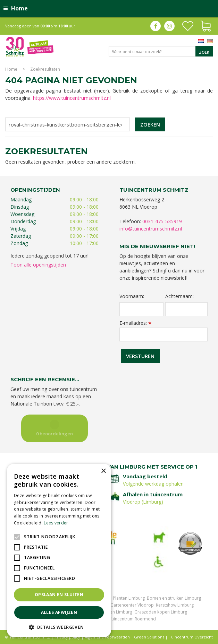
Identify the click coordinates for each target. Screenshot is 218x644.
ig (169, 26)
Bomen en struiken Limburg (174, 598)
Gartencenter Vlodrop (132, 605)
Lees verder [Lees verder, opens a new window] (56, 523)
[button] (59, 627)
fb (156, 26)
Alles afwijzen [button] (59, 612)
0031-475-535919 (162, 221)
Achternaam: (179, 296)
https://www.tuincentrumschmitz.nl (72, 98)
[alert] (59, 550)
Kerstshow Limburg (175, 605)
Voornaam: (132, 296)
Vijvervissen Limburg (112, 612)
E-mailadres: (135, 323)
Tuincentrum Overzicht (191, 637)
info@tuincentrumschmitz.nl (151, 229)
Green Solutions (149, 637)
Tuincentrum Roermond (132, 619)
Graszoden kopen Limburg (161, 612)
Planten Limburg (129, 598)
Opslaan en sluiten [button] (59, 595)
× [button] (103, 471)
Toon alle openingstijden (38, 265)
